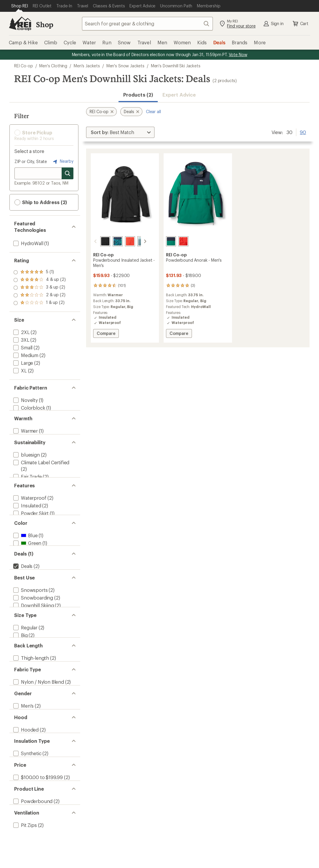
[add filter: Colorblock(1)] (29, 408)
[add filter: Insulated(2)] (27, 526)
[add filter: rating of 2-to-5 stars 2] (40, 295)
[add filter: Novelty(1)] (25, 400)
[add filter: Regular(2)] (25, 675)
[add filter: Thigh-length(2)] (31, 712)
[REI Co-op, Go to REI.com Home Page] (20, 24)
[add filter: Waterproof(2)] (29, 518)
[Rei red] (123, 241)
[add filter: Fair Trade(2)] (27, 489)
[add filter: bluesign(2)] (26, 467)
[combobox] (147, 24)
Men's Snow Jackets (125, 66)
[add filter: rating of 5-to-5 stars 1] (40, 272)
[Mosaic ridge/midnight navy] (111, 241)
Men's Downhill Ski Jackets (176, 66)
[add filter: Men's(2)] (23, 771)
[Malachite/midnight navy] (171, 241)
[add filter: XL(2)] (19, 371)
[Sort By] (120, 132)
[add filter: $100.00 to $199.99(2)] (37, 860)
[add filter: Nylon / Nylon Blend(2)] (38, 741)
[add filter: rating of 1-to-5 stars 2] (40, 303)
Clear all (153, 111)
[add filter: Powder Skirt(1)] (30, 534)
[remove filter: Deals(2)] (22, 600)
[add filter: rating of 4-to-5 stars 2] (40, 280)
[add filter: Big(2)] (20, 682)
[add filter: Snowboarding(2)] (33, 637)
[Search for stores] (68, 173)
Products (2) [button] (138, 95)
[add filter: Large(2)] (23, 363)
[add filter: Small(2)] (22, 347)
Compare (108, 334)
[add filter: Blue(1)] (25, 563)
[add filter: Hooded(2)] (25, 801)
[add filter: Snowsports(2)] (30, 630)
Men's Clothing (53, 66)
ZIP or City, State (31, 161)
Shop (45, 24)
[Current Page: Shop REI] (20, 6)
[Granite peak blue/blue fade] (135, 241)
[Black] (98, 241)
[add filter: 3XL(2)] (21, 340)
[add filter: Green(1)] (27, 571)
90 (303, 132)
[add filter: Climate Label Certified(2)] (41, 474)
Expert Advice (179, 95)
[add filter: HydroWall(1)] (28, 243)
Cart (300, 24)
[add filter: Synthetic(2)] (27, 830)
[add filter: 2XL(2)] (21, 332)
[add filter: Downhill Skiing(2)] (33, 645)
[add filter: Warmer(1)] (25, 437)
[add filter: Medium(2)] (25, 355)
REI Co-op (24, 66)
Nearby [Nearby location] (63, 162)
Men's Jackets (87, 66)
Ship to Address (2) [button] (41, 202)
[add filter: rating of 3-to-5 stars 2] (40, 288)
